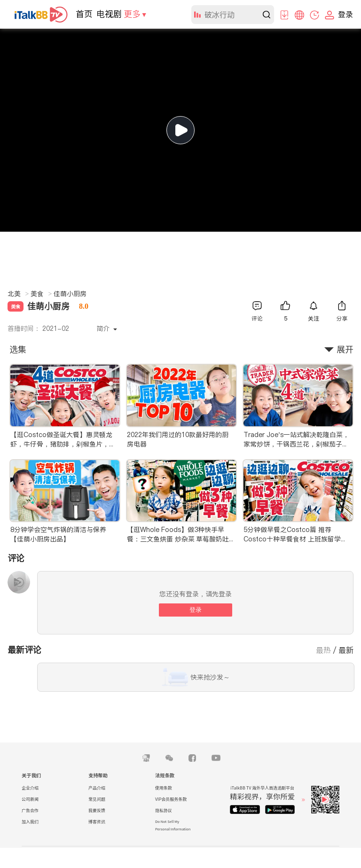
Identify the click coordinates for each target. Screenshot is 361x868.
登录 (196, 610)
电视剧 (109, 14)
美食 (41, 294)
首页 (84, 14)
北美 (18, 294)
